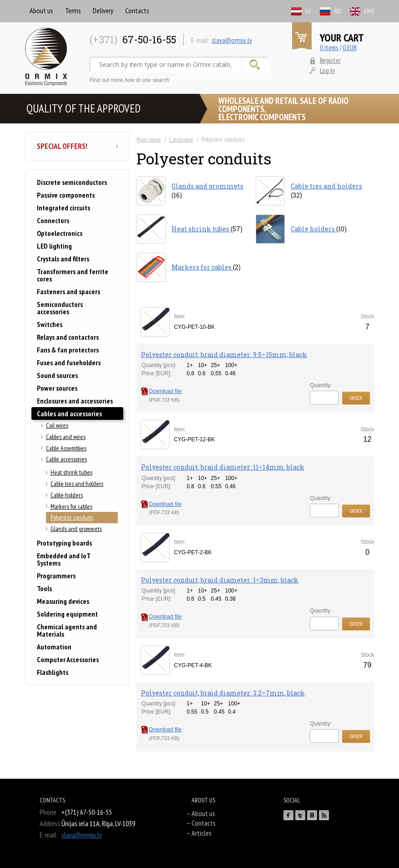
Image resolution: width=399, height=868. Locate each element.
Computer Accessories (68, 659)
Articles (202, 833)
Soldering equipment (67, 614)
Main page (149, 139)
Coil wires (57, 425)
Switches (50, 324)
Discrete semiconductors (72, 182)
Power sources (57, 388)
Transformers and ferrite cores (73, 275)
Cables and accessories (69, 414)
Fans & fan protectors (68, 350)
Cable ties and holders (77, 484)
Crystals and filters (63, 259)
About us (41, 10)
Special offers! (77, 146)
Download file (161, 391)
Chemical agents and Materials (67, 630)
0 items (329, 48)
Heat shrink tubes (71, 472)
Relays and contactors (68, 337)
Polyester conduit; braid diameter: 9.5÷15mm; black (224, 355)
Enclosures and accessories (75, 401)
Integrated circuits (63, 208)
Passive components (66, 195)
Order (356, 398)
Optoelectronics (60, 233)
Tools (44, 588)
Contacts (137, 10)
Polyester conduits (72, 517)
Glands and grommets (76, 529)
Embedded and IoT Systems (63, 559)
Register (330, 60)
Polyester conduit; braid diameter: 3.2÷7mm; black (223, 693)
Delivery (103, 10)
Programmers (56, 576)
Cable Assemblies (66, 448)
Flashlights (53, 672)
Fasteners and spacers (68, 291)
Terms (73, 10)
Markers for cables (71, 506)
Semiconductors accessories (60, 308)
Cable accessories (66, 459)
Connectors (53, 220)
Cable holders (67, 495)
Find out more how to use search (129, 80)
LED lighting (54, 246)
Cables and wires (66, 437)
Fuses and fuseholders (69, 363)
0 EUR (350, 48)
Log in (327, 70)
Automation (54, 647)
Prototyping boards (64, 543)
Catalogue (181, 139)
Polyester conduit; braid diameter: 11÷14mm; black (223, 467)
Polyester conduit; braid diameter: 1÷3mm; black (220, 580)
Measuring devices (63, 601)
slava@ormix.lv (232, 40)
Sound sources (57, 375)
